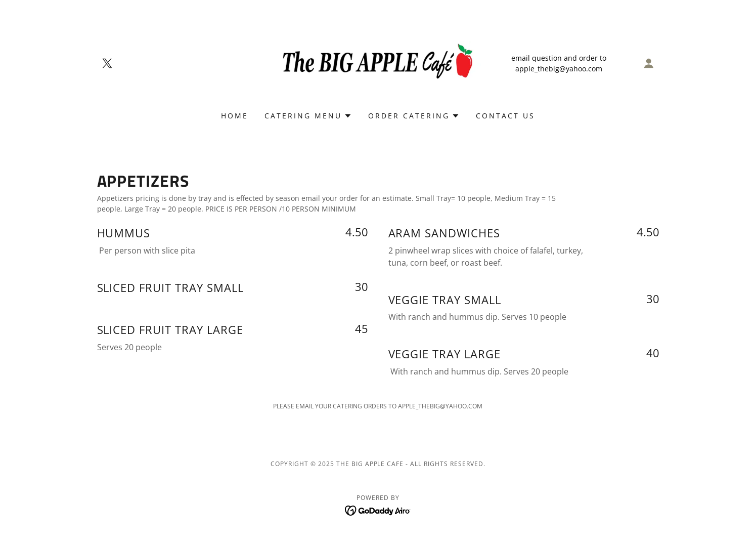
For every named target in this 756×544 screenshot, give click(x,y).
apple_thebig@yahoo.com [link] (559, 69)
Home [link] (235, 116)
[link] (107, 63)
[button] (649, 63)
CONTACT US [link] (505, 116)
